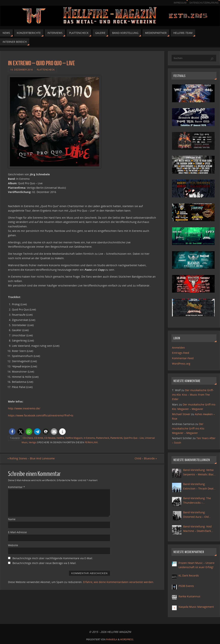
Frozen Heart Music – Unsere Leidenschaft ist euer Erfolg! (196, 565)
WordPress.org (181, 364)
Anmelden (178, 348)
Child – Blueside (145, 459)
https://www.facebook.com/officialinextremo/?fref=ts (41, 415)
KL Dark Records (189, 575)
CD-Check (28, 438)
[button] (12, 432)
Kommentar (16, 487)
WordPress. (127, 639)
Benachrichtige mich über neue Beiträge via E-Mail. (44, 563)
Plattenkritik (116, 438)
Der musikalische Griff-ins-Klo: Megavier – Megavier (188, 428)
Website (13, 545)
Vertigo (33, 442)
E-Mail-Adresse (17, 532)
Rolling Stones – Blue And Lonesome (32, 459)
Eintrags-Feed (181, 353)
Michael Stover (181, 414)
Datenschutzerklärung (203, 3)
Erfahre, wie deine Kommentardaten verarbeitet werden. (119, 582)
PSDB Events (186, 586)
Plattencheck (46, 70)
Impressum (178, 3)
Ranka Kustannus (189, 596)
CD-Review (50, 438)
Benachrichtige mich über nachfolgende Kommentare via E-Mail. (53, 558)
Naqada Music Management (196, 607)
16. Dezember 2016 (21, 70)
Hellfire (60, 438)
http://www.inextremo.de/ (24, 408)
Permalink (91, 442)
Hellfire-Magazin (74, 438)
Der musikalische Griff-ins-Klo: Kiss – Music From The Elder (193, 395)
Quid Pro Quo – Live (134, 438)
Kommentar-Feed (183, 358)
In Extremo (89, 438)
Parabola (112, 639)
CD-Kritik (39, 438)
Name (12, 519)
